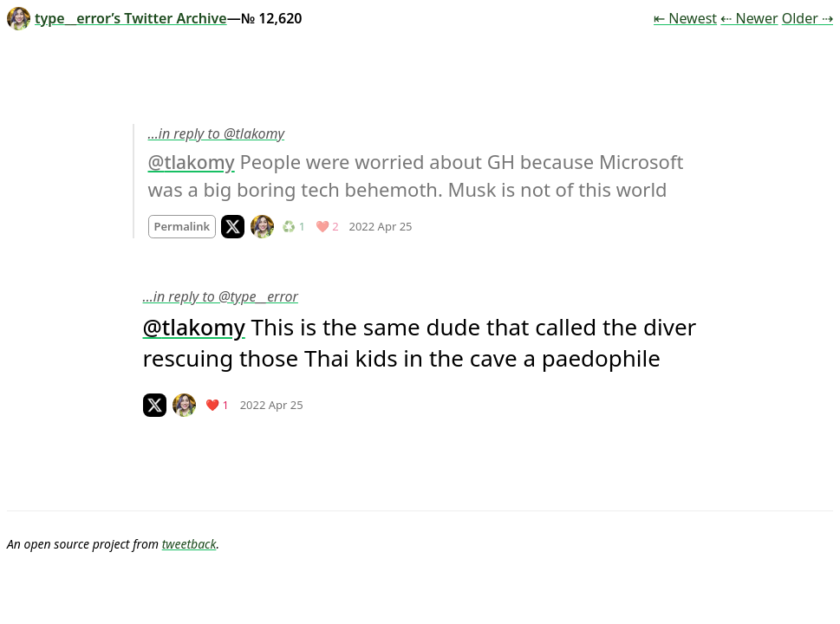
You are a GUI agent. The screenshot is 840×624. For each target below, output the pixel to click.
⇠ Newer (749, 18)
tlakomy (199, 162)
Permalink (182, 226)
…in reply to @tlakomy (217, 133)
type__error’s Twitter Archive (117, 18)
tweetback (189, 544)
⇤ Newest (685, 18)
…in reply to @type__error (221, 296)
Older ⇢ (807, 18)
